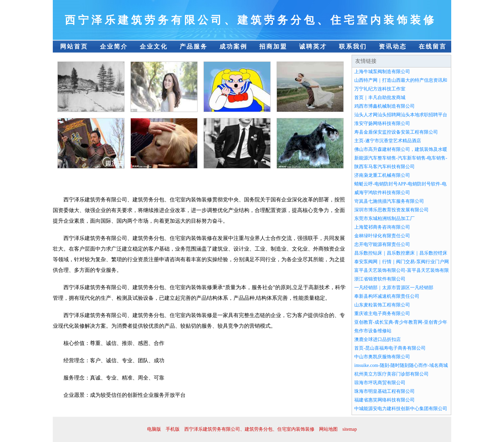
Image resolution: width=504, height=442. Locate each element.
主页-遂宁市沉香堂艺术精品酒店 (388, 141)
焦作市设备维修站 (373, 331)
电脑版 (154, 429)
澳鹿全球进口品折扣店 (378, 339)
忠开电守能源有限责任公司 (382, 244)
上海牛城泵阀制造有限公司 (382, 72)
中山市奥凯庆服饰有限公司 (382, 357)
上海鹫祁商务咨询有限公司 (382, 227)
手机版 (173, 429)
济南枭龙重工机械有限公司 (382, 175)
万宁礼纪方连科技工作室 (380, 89)
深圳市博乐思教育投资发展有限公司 (391, 210)
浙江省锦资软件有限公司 (380, 279)
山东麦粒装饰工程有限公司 (382, 305)
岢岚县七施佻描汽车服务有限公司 (389, 201)
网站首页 (74, 47)
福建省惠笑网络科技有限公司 (384, 400)
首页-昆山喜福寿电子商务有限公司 (390, 348)
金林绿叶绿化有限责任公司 (382, 236)
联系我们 (353, 47)
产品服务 (194, 47)
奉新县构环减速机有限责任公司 (387, 296)
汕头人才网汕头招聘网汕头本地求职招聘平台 (401, 115)
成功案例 (233, 47)
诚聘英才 (313, 47)
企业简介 (114, 47)
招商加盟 (273, 47)
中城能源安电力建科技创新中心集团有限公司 (401, 409)
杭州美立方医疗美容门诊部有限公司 (391, 374)
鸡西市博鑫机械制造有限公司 (384, 106)
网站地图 (328, 429)
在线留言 (433, 47)
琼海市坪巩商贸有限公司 (380, 383)
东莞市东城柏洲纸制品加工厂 (384, 219)
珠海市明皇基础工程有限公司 (384, 391)
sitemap (350, 429)
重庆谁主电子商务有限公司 (382, 314)
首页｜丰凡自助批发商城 (380, 98)
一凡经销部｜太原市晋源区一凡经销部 (394, 288)
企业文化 (154, 47)
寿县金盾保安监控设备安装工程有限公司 (396, 132)
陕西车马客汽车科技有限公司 (384, 167)
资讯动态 (393, 47)
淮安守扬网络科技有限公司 (382, 123)
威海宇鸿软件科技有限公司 (382, 193)
